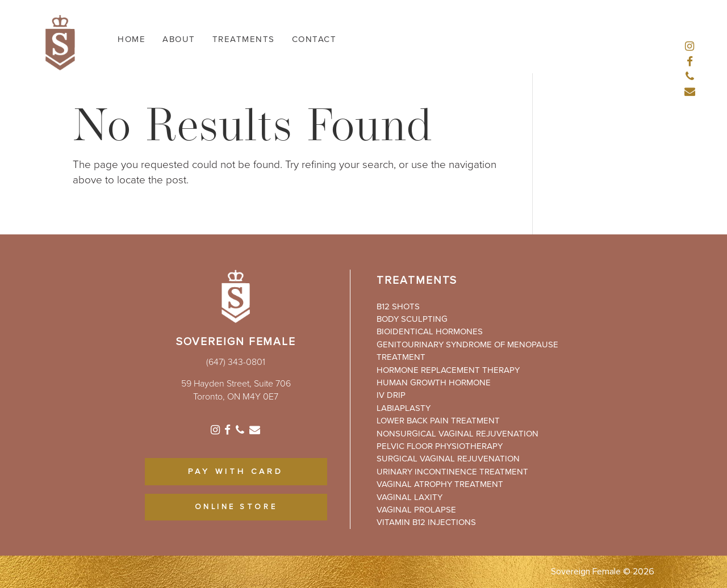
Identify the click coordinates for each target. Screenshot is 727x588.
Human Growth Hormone (434, 383)
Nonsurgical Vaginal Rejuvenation (457, 434)
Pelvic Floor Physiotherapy (440, 446)
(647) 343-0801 (236, 362)
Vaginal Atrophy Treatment (440, 484)
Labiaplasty (404, 408)
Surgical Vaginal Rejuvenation (448, 459)
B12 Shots (398, 306)
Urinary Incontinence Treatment (452, 472)
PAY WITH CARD (236, 472)
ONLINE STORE (236, 507)
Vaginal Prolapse (416, 510)
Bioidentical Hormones (430, 331)
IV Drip (391, 395)
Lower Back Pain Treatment (438, 421)
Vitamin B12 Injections (426, 522)
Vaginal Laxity (410, 497)
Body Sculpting (412, 319)
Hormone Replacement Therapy (448, 370)
